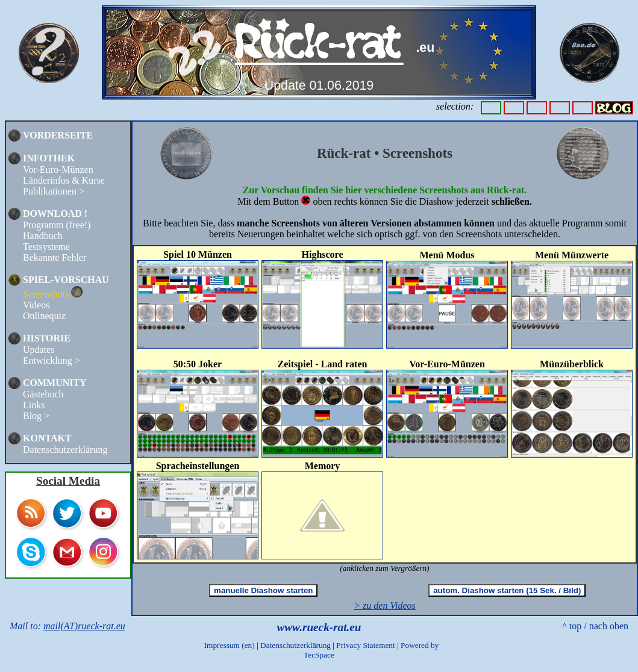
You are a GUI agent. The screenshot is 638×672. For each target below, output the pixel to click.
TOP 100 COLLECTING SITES (48, 468)
